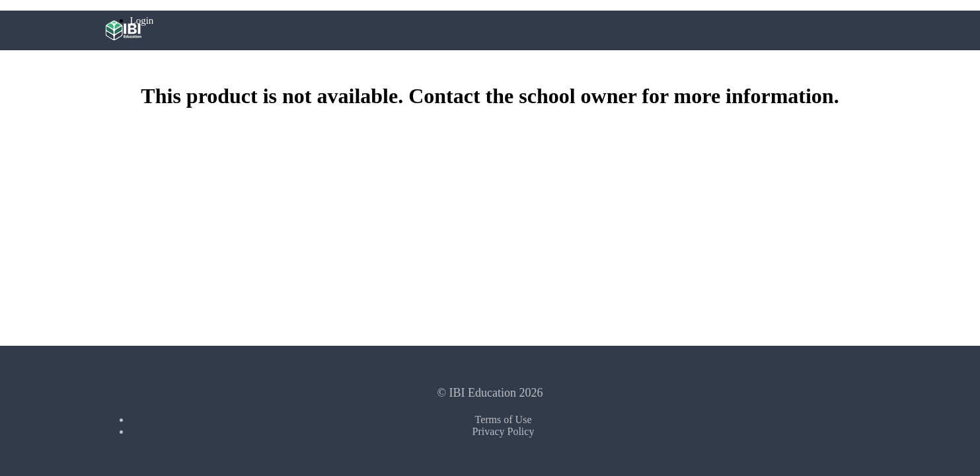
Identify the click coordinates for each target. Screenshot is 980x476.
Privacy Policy (504, 431)
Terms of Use (504, 419)
